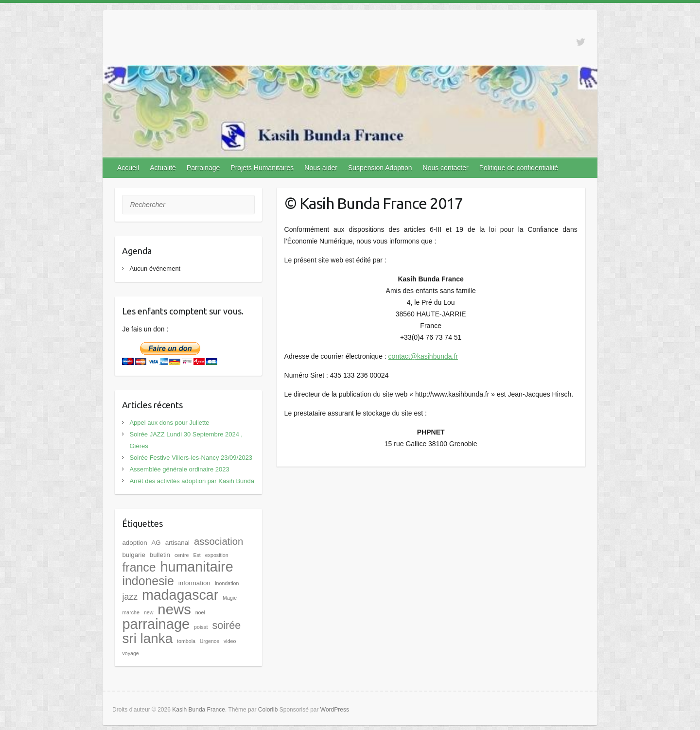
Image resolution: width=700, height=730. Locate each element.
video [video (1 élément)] (230, 641)
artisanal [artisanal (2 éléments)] (177, 543)
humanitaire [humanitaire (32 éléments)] (196, 567)
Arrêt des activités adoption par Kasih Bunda (192, 481)
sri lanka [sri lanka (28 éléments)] (147, 638)
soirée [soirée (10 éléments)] (226, 625)
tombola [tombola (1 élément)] (186, 641)
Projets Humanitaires (262, 168)
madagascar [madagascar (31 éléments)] (180, 595)
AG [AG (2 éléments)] (156, 543)
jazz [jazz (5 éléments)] (130, 597)
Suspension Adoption (380, 168)
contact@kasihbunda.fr (423, 356)
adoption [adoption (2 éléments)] (134, 543)
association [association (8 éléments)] (219, 541)
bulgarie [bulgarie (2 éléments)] (133, 555)
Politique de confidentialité (519, 168)
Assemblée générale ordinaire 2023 (179, 469)
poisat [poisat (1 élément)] (201, 627)
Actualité (163, 168)
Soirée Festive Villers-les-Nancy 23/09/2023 (191, 458)
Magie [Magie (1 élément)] (230, 598)
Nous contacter (446, 168)
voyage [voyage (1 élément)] (130, 653)
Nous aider (321, 168)
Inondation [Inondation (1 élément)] (227, 583)
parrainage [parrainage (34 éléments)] (156, 624)
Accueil (128, 168)
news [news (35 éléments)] (174, 609)
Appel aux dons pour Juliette (169, 423)
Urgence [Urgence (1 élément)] (210, 641)
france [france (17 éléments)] (139, 567)
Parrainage (203, 168)
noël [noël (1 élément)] (200, 612)
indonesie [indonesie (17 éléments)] (148, 581)
